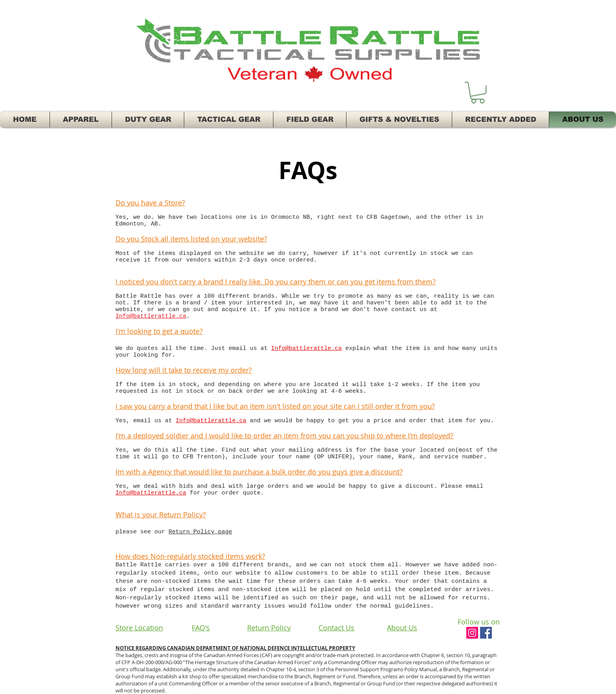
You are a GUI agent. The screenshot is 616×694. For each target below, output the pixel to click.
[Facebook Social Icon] (486, 633)
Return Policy (269, 628)
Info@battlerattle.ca (151, 316)
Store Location (139, 628)
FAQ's (201, 628)
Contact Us (336, 628)
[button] (478, 92)
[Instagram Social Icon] (472, 633)
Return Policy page (200, 532)
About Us (402, 628)
